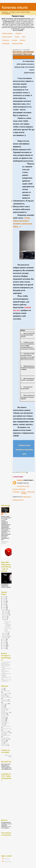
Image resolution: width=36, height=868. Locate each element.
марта (6, 635)
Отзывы (17, 37)
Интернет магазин (17, 43)
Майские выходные (7, 631)
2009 (4, 647)
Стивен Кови (5, 700)
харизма (3, 742)
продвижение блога (6, 729)
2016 (4, 607)
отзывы (3, 721)
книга (3, 707)
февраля (7, 636)
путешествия (5, 731)
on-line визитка (5, 693)
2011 (4, 644)
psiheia (5, 514)
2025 (4, 597)
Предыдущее (31, 492)
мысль (3, 720)
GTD (2, 688)
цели (2, 743)
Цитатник (14, 40)
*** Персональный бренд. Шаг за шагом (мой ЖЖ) (6, 663)
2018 (4, 604)
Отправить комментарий (19, 489)
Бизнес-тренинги (7, 37)
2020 (4, 601)
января (6, 638)
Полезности (6, 40)
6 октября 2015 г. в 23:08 (23, 486)
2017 (4, 606)
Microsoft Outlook (6, 691)
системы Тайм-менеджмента (5, 738)
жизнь (3, 706)
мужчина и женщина (4, 717)
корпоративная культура (5, 709)
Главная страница (7, 33)
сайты (3, 734)
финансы (4, 740)
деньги (3, 705)
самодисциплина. (6, 735)
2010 (4, 645)
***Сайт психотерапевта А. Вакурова (6, 674)
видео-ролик (5, 704)
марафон (4, 714)
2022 (4, 600)
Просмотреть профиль (5, 542)
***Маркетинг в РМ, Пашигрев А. (6, 680)
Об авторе (18, 33)
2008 (4, 648)
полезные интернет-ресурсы (6, 726)
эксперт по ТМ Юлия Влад (5, 745)
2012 (4, 642)
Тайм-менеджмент (6, 701)
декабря (6, 611)
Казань (3, 695)
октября (6, 613)
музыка (3, 719)
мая (5, 619)
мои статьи (4, 715)
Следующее (16, 492)
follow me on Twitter (8, 756)
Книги (24, 37)
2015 (4, 609)
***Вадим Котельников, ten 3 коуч (6, 677)
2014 (4, 639)
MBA (2, 690)
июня (6, 618)
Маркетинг (4, 696)
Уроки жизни (6, 43)
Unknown (20, 480)
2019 (4, 603)
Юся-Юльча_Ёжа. (7, 621)
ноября (6, 612)
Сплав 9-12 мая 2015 (8, 629)
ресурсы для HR (6, 733)
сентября (7, 615)
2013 (4, 641)
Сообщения (6, 859)
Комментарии (7, 862)
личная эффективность (5, 712)
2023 (4, 598)
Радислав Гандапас (6, 697)
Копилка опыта (15, 7)
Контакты (23, 40)
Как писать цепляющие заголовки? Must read (23, 53)
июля (6, 616)
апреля (6, 633)
